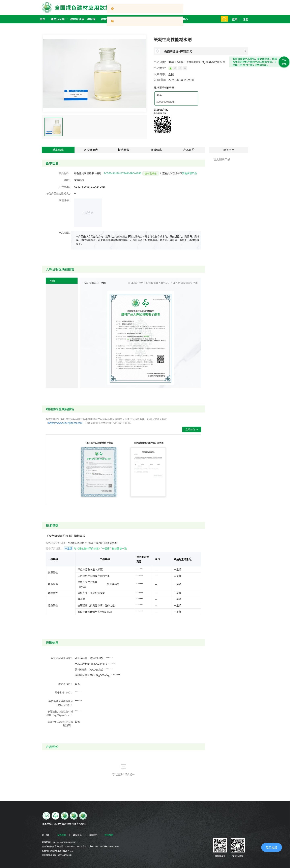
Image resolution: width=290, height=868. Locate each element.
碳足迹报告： (66, 684)
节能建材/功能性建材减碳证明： (60, 724)
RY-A (159, 95)
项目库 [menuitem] (91, 19)
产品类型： (161, 68)
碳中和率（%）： (64, 693)
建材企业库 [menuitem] (77, 19)
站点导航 (62, 835)
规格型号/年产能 (164, 88)
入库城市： (161, 74)
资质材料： (65, 173)
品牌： (67, 180)
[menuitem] (58, 19)
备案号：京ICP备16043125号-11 (57, 851)
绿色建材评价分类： (57, 543)
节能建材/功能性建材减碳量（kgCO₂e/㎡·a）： (60, 713)
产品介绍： (65, 233)
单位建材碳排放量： (62, 658)
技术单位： (48, 824)
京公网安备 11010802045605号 (57, 855)
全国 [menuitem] (52, 281)
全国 (171, 74)
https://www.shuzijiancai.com (65, 423)
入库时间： (161, 80)
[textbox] (138, 240)
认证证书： (65, 200)
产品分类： (161, 62)
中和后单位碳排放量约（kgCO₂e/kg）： (61, 703)
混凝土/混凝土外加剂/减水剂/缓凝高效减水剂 (197, 62)
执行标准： (65, 187)
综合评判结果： (54, 548)
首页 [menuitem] (42, 19)
